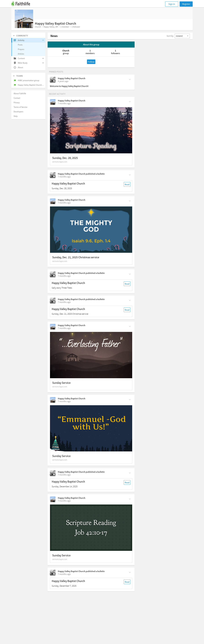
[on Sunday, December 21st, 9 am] (64, 276)
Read (127, 184)
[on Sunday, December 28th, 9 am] (64, 177)
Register (186, 4)
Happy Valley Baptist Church (72, 78)
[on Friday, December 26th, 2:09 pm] (64, 203)
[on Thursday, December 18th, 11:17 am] (64, 328)
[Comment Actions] (130, 79)
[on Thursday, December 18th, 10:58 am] (64, 401)
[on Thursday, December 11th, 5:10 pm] (64, 501)
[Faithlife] (22, 4)
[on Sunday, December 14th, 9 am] (64, 475)
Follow (91, 62)
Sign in (172, 4)
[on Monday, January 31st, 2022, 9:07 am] (63, 81)
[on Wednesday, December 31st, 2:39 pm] (64, 103)
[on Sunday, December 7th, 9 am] (64, 574)
